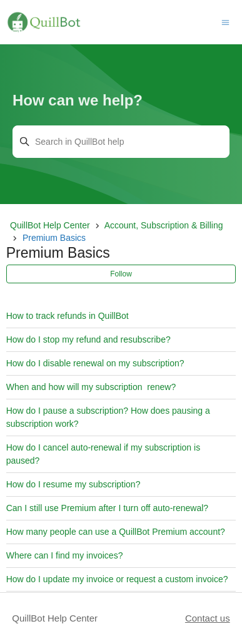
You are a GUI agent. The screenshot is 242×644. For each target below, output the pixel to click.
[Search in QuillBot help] (121, 142)
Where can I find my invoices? (65, 555)
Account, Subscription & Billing (164, 225)
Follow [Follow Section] (121, 274)
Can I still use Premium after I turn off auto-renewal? (107, 508)
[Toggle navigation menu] (225, 22)
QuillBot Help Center (50, 225)
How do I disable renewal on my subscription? (95, 363)
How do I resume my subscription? (73, 484)
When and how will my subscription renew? (91, 387)
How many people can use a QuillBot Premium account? (116, 532)
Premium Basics (54, 238)
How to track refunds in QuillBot (68, 316)
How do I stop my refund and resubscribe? (88, 339)
